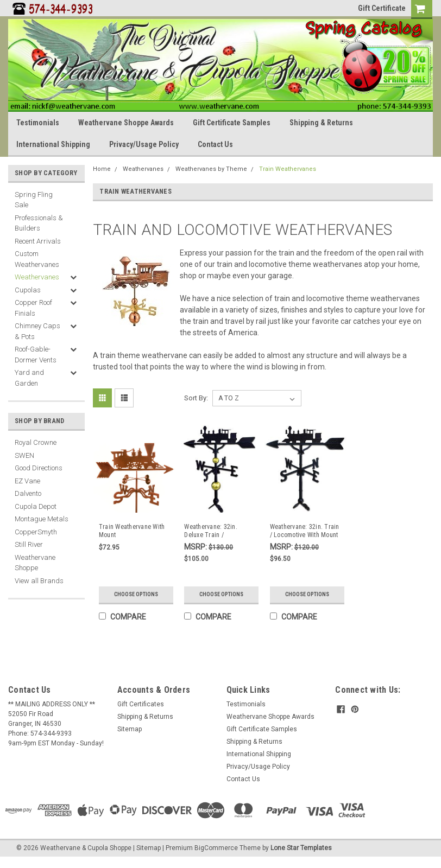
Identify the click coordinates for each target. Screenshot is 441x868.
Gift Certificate (382, 8)
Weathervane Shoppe (35, 563)
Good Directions (39, 468)
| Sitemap (147, 848)
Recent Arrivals (38, 241)
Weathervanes (37, 277)
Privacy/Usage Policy (144, 144)
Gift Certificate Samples (232, 123)
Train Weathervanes (288, 169)
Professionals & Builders (39, 223)
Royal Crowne (36, 442)
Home (102, 169)
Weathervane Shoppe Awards (126, 123)
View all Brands (39, 581)
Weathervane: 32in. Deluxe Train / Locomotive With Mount (216, 531)
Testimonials (38, 123)
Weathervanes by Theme (211, 169)
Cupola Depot (36, 506)
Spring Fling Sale (34, 200)
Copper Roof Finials (33, 308)
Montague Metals (42, 519)
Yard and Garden (29, 378)
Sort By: (196, 398)
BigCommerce (216, 848)
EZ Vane (27, 481)
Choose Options (136, 594)
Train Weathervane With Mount (132, 531)
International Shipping (53, 144)
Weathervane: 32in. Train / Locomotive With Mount (305, 531)
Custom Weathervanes (37, 259)
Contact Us (215, 144)
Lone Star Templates (301, 848)
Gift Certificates (141, 704)
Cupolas (28, 290)
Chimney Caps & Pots (37, 331)
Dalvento (28, 493)
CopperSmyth (36, 532)
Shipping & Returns (321, 123)
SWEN (24, 455)
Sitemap (130, 729)
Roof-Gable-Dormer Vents (36, 355)
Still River (29, 544)
